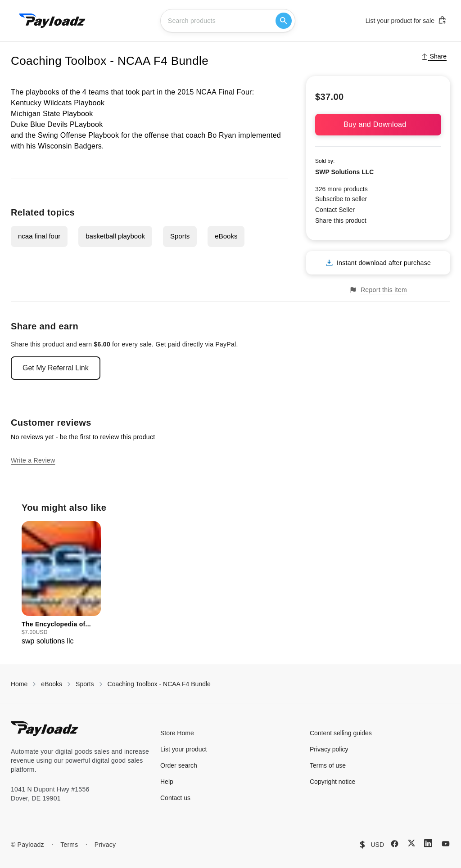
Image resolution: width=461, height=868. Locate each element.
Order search (179, 765)
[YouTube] (446, 844)
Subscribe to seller (341, 199)
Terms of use (328, 765)
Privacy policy (329, 749)
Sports (180, 236)
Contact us (175, 798)
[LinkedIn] (428, 843)
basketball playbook (115, 236)
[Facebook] (395, 844)
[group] (61, 584)
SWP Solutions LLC (344, 172)
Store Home (177, 733)
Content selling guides (341, 733)
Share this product (341, 220)
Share (434, 56)
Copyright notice (332, 782)
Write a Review (33, 460)
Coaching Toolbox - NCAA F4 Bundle (159, 684)
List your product (184, 749)
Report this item (378, 290)
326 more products (341, 189)
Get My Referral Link (56, 368)
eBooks (226, 236)
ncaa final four (39, 236)
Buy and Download (378, 124)
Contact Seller (335, 210)
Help (167, 782)
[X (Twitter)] (411, 843)
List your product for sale (406, 20)
